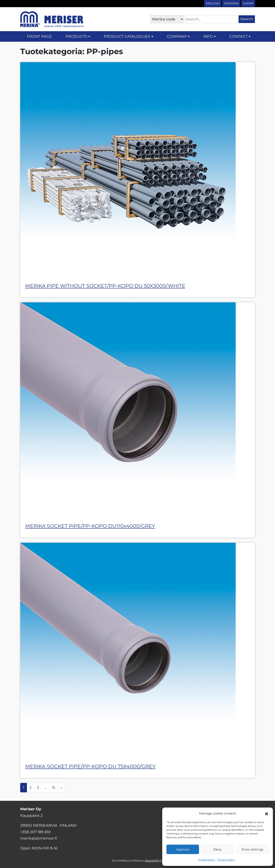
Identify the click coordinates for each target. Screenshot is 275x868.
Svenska (231, 3)
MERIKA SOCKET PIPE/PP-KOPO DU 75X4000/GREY (90, 766)
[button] (267, 813)
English (213, 3)
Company (177, 36)
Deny (217, 849)
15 (53, 787)
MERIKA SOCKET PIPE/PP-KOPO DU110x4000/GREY (90, 526)
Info (208, 36)
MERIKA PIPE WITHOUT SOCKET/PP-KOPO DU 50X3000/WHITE (105, 286)
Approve (183, 849)
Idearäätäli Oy (154, 861)
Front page (39, 36)
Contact (238, 36)
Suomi (248, 3)
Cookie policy (207, 860)
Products (76, 36)
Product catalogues (127, 36)
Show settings (252, 849)
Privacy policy (226, 860)
